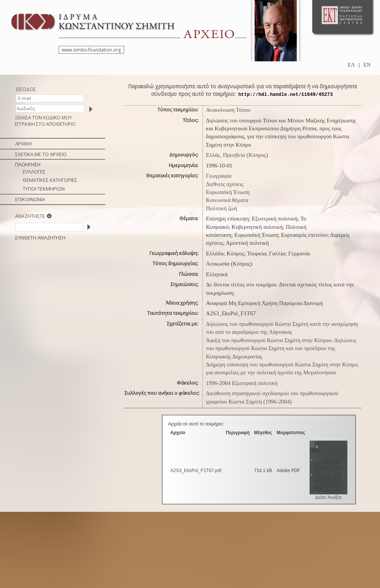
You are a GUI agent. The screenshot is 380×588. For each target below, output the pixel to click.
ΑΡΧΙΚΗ (23, 144)
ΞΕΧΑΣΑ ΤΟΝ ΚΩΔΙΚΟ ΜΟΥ (43, 118)
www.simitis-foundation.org (91, 50)
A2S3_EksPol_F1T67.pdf (196, 471)
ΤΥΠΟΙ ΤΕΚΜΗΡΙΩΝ (44, 189)
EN (367, 65)
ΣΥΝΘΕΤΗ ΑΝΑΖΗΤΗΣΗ (40, 238)
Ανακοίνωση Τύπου (228, 110)
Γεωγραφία (219, 176)
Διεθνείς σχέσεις (225, 184)
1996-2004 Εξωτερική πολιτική (242, 383)
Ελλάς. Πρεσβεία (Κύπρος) (237, 155)
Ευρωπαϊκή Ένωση (228, 192)
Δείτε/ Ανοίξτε (329, 497)
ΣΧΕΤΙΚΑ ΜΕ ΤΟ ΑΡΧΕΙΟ (41, 154)
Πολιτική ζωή (221, 208)
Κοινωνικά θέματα (227, 200)
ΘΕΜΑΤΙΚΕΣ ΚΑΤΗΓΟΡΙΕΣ (50, 180)
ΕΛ (351, 65)
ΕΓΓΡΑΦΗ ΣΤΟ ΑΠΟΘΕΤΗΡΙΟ (45, 124)
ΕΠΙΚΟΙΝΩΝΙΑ (30, 199)
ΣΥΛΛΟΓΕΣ (34, 172)
